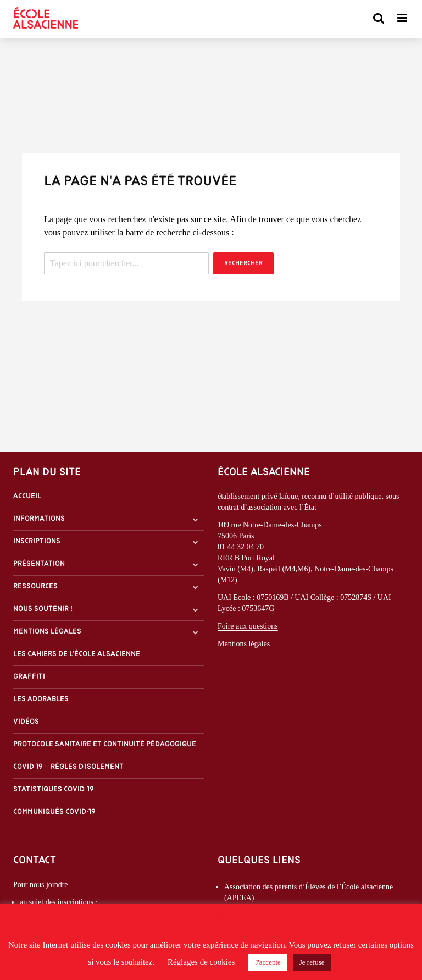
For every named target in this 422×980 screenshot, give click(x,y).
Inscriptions (37, 541)
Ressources (35, 587)
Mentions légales (47, 632)
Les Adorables (41, 699)
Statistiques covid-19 (54, 789)
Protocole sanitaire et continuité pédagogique (105, 744)
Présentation (39, 564)
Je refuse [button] (312, 962)
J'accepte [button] (268, 962)
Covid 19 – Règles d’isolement (68, 767)
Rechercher (243, 263)
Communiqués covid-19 (54, 812)
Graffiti (29, 677)
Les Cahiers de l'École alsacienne (77, 654)
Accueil (27, 496)
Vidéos (26, 722)
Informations (39, 519)
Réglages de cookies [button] (201, 962)
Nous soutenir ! (43, 609)
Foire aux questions (248, 626)
